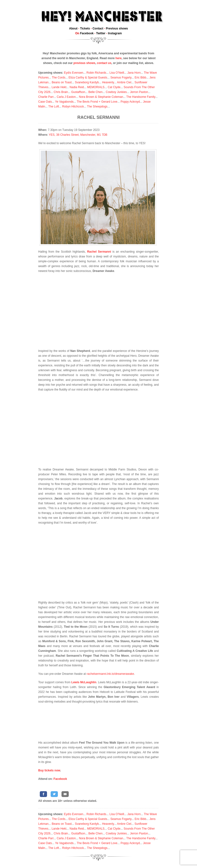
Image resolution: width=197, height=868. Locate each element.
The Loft (54, 107)
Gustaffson (78, 92)
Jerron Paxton (139, 92)
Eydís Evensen (74, 73)
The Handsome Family (141, 97)
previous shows (84, 63)
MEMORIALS (96, 87)
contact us (104, 63)
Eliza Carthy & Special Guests (88, 78)
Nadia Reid (77, 87)
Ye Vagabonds (64, 102)
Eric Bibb (140, 78)
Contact (98, 28)
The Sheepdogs (97, 107)
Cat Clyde (114, 87)
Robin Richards (96, 73)
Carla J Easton (66, 97)
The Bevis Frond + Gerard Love (97, 102)
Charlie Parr (46, 97)
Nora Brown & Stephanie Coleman (101, 97)
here (119, 58)
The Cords (59, 78)
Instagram (115, 33)
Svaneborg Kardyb (87, 82)
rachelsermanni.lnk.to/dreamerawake (110, 674)
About (73, 28)
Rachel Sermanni (99, 117)
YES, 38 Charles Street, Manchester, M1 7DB (78, 135)
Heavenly (108, 82)
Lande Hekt (59, 87)
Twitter (101, 33)
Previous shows (117, 28)
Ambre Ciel (124, 82)
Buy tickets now (49, 770)
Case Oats (45, 102)
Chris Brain (61, 92)
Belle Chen (95, 92)
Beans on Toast (62, 82)
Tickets (85, 28)
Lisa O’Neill (117, 73)
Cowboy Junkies (116, 92)
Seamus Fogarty (121, 78)
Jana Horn (134, 73)
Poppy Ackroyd (130, 102)
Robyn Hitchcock (73, 107)
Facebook (87, 33)
